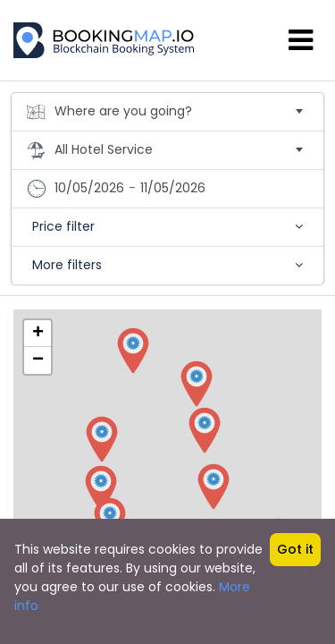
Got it (295, 549)
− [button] (38, 360)
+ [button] (38, 334)
